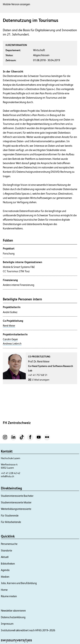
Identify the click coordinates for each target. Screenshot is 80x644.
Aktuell (5, 557)
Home (4, 590)
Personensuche (9, 544)
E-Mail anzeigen (41, 380)
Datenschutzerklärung (13, 617)
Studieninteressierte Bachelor (17, 496)
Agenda (5, 570)
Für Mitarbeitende (11, 522)
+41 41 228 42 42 (11, 473)
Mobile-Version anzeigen (16, 4)
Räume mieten (9, 596)
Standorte (6, 550)
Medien (5, 577)
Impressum (7, 624)
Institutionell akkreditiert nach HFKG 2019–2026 (28, 630)
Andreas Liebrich (12, 344)
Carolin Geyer (10, 339)
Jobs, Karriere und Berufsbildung (19, 583)
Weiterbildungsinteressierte (16, 509)
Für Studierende (10, 516)
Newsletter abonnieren (13, 611)
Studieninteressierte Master (16, 502)
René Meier (9, 326)
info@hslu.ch (8, 476)
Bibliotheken (8, 564)
